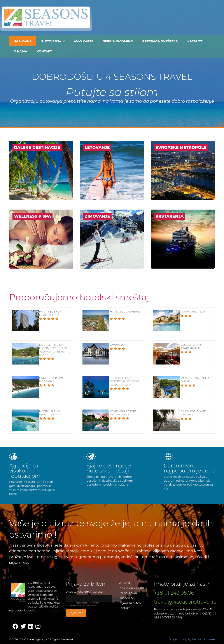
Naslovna (23, 41)
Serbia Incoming (118, 41)
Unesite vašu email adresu (84, 592)
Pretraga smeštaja (160, 41)
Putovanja (51, 41)
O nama (20, 51)
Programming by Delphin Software (192, 639)
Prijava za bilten (130, 603)
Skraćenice (126, 598)
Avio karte (84, 41)
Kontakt (44, 51)
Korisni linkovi (128, 593)
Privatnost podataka (133, 588)
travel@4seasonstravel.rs (185, 602)
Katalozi (195, 41)
